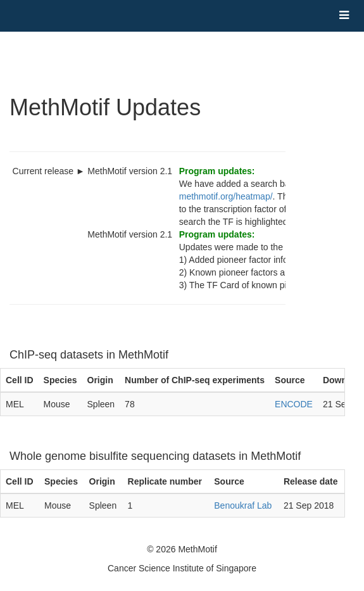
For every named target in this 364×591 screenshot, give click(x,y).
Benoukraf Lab (243, 505)
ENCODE (294, 404)
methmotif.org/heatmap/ (226, 196)
